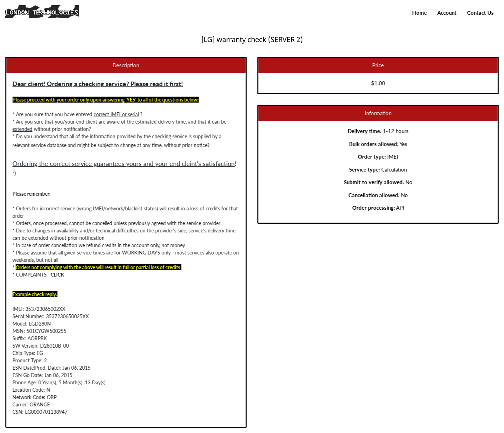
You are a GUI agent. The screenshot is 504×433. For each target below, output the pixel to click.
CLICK (52, 275)
